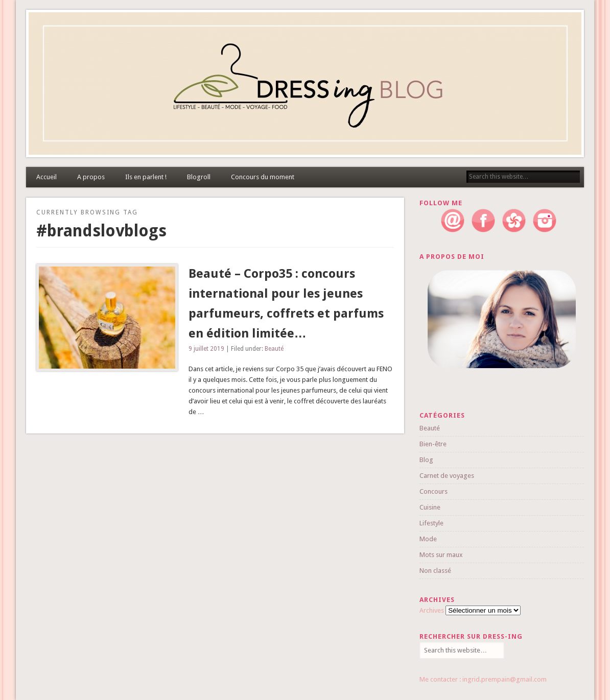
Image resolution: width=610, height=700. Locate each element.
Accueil (46, 177)
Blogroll (199, 177)
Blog (426, 460)
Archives (432, 610)
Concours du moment (263, 177)
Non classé (435, 571)
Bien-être (433, 444)
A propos (91, 177)
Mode (428, 539)
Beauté (274, 349)
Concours (433, 491)
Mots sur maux (441, 555)
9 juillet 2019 (206, 349)
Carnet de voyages (447, 476)
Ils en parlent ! (146, 177)
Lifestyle (431, 523)
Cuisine (430, 507)
